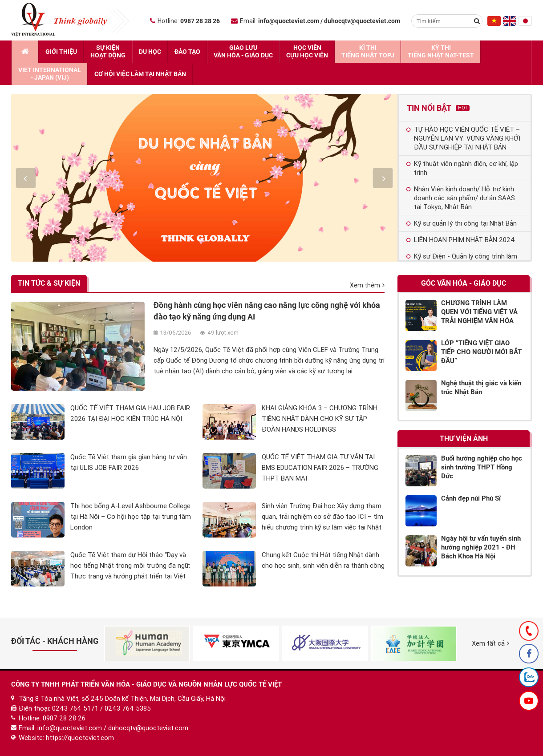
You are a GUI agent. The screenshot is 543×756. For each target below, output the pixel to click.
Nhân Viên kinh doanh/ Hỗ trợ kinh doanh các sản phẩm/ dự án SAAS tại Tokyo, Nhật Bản (461, 198)
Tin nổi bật (438, 108)
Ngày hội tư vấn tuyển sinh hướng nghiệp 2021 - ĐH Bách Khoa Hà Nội (481, 547)
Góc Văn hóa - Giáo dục (464, 283)
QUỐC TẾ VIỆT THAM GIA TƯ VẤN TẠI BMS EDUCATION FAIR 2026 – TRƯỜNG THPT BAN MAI (320, 468)
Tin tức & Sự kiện (49, 283)
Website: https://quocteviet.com (66, 738)
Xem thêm (367, 285)
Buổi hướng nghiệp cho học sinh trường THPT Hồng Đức (482, 467)
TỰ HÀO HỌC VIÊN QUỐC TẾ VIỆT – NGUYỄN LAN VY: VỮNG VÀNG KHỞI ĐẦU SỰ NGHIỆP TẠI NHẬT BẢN (463, 138)
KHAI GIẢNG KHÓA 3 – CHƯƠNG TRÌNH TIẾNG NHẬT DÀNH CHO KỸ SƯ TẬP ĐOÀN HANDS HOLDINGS (320, 419)
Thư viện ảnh (464, 439)
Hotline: (185, 21)
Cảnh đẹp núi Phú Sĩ (471, 498)
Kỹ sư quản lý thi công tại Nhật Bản (462, 223)
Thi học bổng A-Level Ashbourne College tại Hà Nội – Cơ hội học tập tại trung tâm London (131, 517)
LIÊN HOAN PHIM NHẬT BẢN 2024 (461, 240)
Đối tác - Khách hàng (55, 641)
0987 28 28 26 (64, 718)
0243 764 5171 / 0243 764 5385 (101, 708)
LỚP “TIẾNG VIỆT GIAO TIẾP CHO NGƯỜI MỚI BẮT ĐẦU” (481, 352)
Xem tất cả (490, 643)
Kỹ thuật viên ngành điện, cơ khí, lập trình (462, 168)
